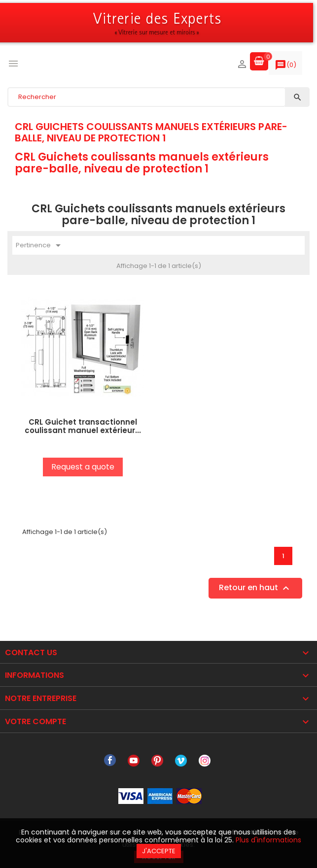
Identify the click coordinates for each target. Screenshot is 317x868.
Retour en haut (255, 588)
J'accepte (159, 851)
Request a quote (83, 467)
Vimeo (181, 761)
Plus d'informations (268, 840)
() (285, 67)
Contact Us (31, 652)
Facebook (110, 761)
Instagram (205, 761)
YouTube (134, 761)
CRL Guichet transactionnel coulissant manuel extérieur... (83, 426)
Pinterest (157, 761)
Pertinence (40, 245)
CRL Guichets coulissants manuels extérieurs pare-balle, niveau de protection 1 (151, 132)
